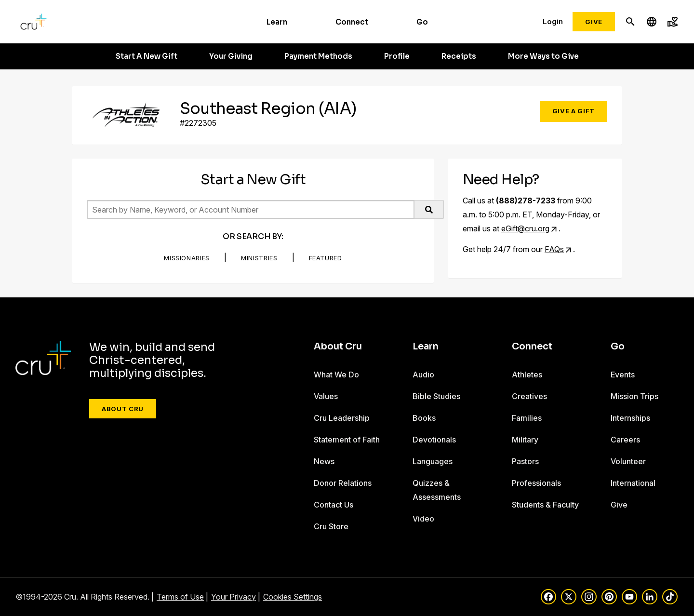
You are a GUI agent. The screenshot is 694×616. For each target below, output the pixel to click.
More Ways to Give (543, 56)
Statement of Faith (347, 440)
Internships (630, 418)
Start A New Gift (147, 56)
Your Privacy (234, 597)
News (324, 461)
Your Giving (231, 56)
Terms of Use (180, 597)
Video (423, 519)
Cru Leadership (342, 418)
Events (623, 375)
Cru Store (331, 526)
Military (525, 440)
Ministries (259, 258)
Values (326, 396)
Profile (397, 56)
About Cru (123, 409)
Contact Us (334, 505)
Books (424, 418)
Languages (433, 461)
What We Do (336, 375)
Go (422, 22)
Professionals (536, 483)
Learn (277, 22)
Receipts (459, 56)
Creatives (529, 396)
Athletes (527, 375)
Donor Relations (343, 483)
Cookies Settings (293, 597)
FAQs (554, 249)
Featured (326, 258)
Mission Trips (634, 396)
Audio (423, 375)
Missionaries (187, 258)
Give (594, 22)
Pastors (525, 461)
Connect (352, 22)
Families (527, 418)
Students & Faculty (545, 505)
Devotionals (434, 440)
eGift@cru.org (525, 228)
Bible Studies (436, 396)
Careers (625, 440)
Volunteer (628, 461)
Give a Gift (574, 111)
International (633, 483)
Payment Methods (318, 56)
